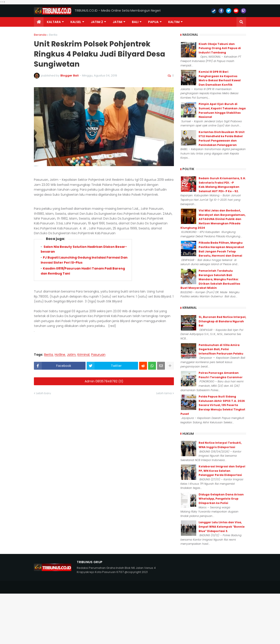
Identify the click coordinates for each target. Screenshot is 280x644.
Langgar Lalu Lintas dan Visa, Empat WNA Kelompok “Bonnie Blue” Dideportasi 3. (222, 527)
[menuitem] (39, 22)
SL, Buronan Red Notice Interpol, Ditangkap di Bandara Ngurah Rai (222, 321)
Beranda (40, 35)
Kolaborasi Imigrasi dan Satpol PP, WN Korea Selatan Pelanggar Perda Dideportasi (222, 471)
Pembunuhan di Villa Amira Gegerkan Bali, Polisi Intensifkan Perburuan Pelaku (221, 349)
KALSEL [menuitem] (76, 22)
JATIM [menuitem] (117, 22)
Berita (53, 35)
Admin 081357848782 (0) (104, 381)
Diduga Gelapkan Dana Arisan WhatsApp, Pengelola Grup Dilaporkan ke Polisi (221, 499)
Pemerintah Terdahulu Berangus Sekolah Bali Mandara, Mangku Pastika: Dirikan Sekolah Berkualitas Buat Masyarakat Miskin (210, 279)
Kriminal (83, 355)
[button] (241, 22)
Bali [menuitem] (135, 22)
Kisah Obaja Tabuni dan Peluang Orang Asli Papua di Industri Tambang (220, 48)
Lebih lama (164, 393)
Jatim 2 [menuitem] (97, 22)
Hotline (60, 355)
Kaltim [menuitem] (174, 22)
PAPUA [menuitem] (153, 22)
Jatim (71, 355)
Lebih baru (44, 393)
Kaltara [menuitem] (54, 22)
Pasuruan (98, 355)
